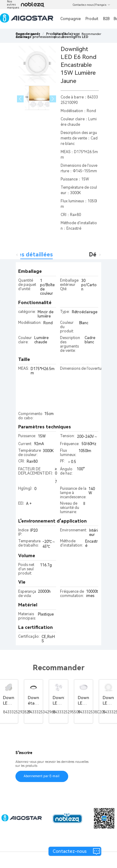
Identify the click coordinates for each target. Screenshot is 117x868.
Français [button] (103, 5)
